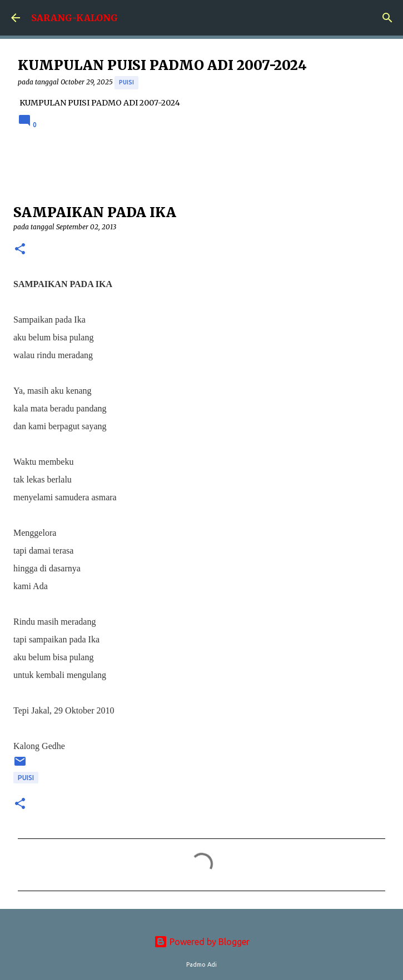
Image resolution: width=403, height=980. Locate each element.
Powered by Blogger (202, 942)
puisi (126, 82)
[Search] (387, 18)
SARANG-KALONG (74, 18)
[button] (20, 250)
